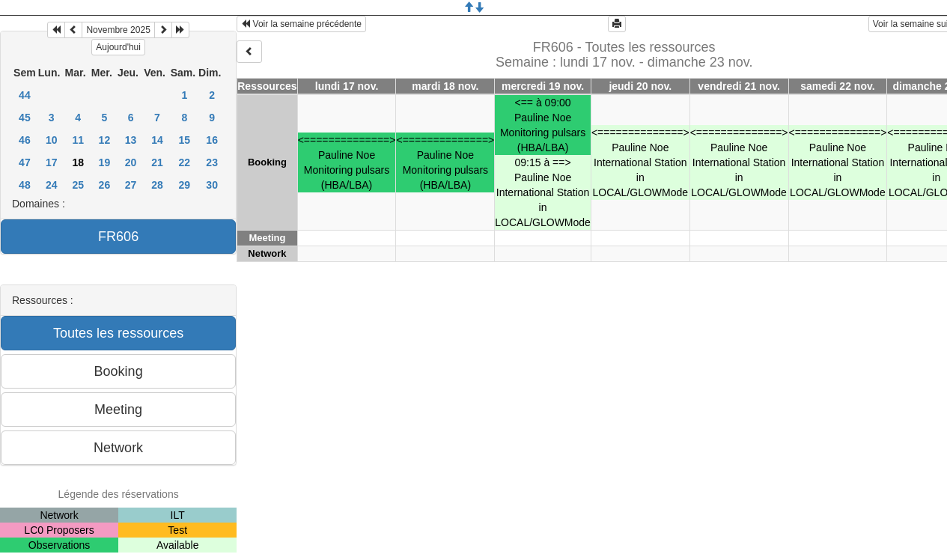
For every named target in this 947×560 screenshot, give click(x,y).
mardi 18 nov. (445, 86)
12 (105, 140)
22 (185, 162)
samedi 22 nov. (837, 86)
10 (52, 140)
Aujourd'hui (118, 47)
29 (185, 185)
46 (25, 140)
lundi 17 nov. (347, 86)
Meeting (267, 238)
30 (212, 185)
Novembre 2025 (118, 30)
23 (212, 162)
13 (131, 140)
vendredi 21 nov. (739, 86)
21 (157, 162)
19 (105, 162)
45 (25, 118)
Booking (267, 162)
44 (25, 95)
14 (157, 140)
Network (267, 253)
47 (25, 162)
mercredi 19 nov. (543, 86)
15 (185, 140)
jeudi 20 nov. (640, 86)
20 (131, 162)
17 (52, 162)
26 (105, 185)
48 (25, 185)
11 (78, 140)
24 (52, 185)
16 (212, 140)
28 (157, 185)
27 (131, 185)
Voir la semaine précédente (301, 24)
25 (78, 185)
